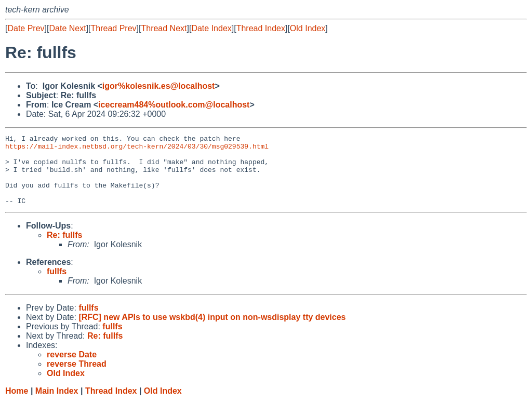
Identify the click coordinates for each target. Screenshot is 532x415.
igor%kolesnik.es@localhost (159, 86)
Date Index (211, 28)
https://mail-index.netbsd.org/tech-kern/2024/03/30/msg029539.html (137, 149)
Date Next (67, 28)
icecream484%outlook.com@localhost (174, 105)
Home (17, 405)
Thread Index (261, 28)
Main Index (57, 405)
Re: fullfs (64, 249)
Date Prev (26, 28)
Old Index (308, 28)
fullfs (57, 285)
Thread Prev (114, 28)
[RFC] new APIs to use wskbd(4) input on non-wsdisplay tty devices (212, 331)
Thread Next (164, 28)
